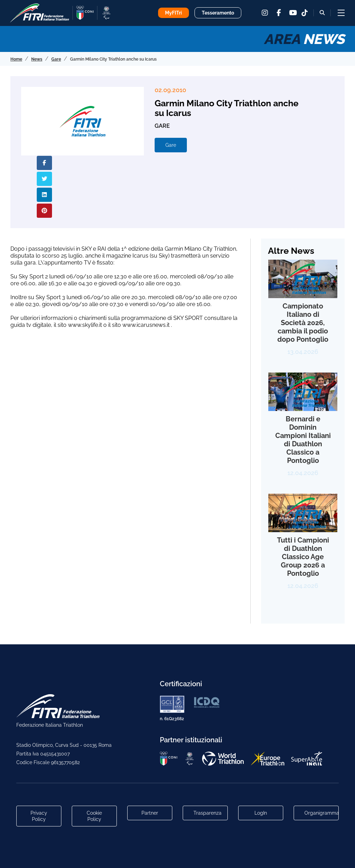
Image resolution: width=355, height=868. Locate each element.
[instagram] (265, 13)
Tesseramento (218, 13)
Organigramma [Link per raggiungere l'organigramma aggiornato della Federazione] (322, 813)
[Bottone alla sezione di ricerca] (322, 13)
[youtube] (293, 13)
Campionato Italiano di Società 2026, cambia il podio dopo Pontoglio (303, 323)
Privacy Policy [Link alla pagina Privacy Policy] (39, 816)
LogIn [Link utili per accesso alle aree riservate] (261, 813)
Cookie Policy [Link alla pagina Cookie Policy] (94, 816)
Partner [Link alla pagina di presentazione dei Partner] (150, 813)
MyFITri (174, 13)
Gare (171, 145)
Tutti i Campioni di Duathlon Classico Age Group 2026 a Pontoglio (303, 557)
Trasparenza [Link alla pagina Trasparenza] (207, 813)
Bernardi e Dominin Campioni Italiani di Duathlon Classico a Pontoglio (303, 440)
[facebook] (279, 13)
